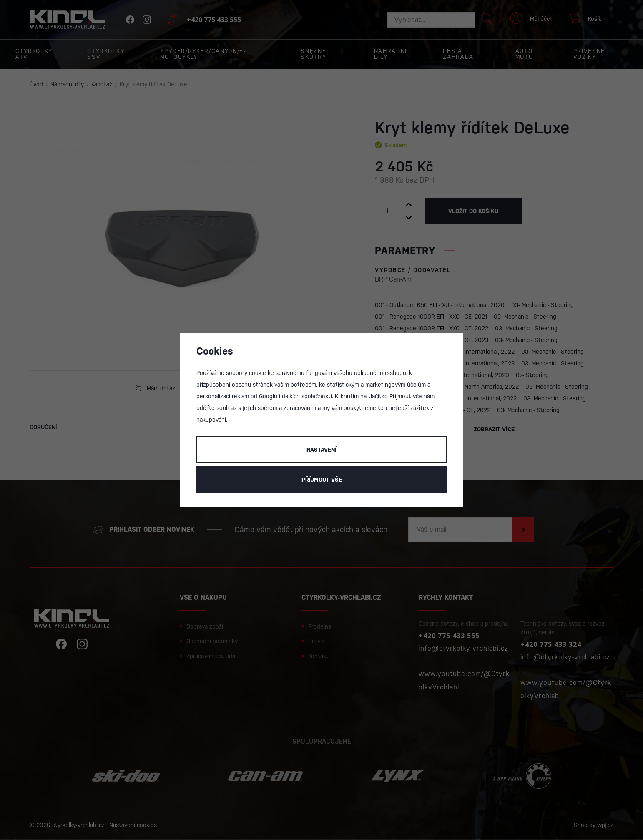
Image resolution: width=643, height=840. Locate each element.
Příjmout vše (322, 480)
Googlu (268, 396)
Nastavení (321, 450)
